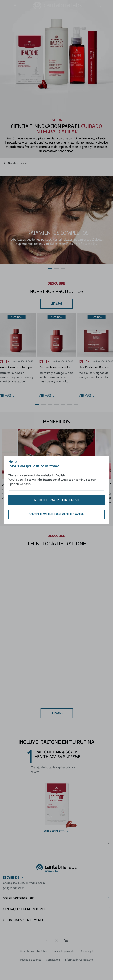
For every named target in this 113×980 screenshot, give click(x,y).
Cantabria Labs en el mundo (24, 920)
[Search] (99, 5)
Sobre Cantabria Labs (19, 899)
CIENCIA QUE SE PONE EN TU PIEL (24, 909)
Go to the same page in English (56, 500)
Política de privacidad (64, 951)
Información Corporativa (79, 960)
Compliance (53, 960)
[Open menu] (15, 5)
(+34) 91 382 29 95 (14, 888)
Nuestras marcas (18, 163)
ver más (57, 713)
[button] (50, 269)
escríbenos (11, 878)
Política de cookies (31, 960)
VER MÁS (57, 304)
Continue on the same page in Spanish (56, 514)
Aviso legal (87, 951)
